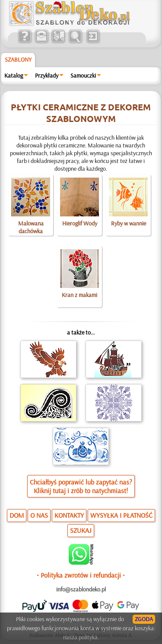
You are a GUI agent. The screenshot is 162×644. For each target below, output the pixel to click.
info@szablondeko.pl (81, 589)
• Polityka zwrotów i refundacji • (81, 575)
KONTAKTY (69, 515)
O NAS (39, 515)
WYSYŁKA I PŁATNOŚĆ (121, 515)
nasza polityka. (81, 637)
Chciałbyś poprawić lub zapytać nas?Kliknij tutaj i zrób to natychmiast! (81, 486)
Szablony (18, 59)
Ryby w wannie (129, 223)
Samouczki (83, 75)
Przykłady (47, 75)
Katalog (14, 75)
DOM (17, 515)
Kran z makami (79, 295)
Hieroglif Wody (80, 223)
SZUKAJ (81, 530)
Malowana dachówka (31, 227)
